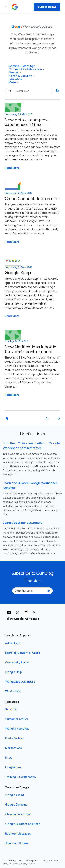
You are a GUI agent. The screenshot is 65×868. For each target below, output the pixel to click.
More (14, 83)
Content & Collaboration (26, 69)
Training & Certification (20, 777)
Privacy (23, 864)
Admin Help (13, 643)
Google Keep (18, 273)
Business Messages (18, 834)
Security (11, 709)
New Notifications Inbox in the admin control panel (30, 349)
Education (17, 79)
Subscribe (47, 7)
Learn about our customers (23, 523)
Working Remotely (17, 729)
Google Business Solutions (23, 824)
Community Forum (17, 663)
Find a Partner (14, 738)
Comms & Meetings (23, 66)
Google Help (14, 672)
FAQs (9, 758)
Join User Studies (17, 843)
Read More (12, 168)
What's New (13, 692)
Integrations (13, 767)
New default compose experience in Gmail (27, 122)
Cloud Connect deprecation (32, 199)
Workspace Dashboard (20, 682)
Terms (32, 864)
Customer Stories (17, 719)
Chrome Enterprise (18, 814)
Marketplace (14, 748)
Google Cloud (14, 795)
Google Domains (16, 805)
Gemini (15, 73)
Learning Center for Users (23, 653)
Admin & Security (22, 76)
